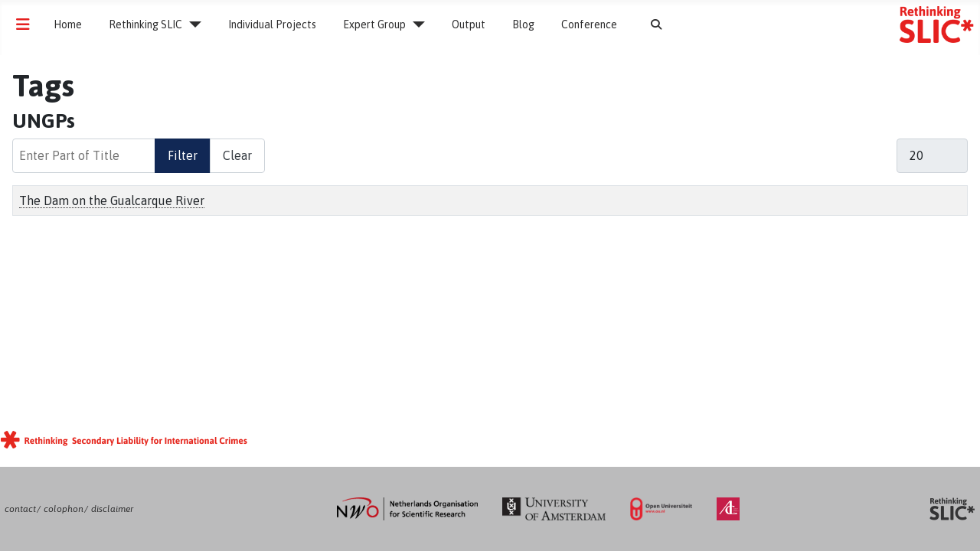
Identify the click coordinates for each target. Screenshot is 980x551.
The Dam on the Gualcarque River (112, 201)
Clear (237, 155)
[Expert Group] (415, 24)
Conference (589, 24)
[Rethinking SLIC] (192, 24)
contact (20, 509)
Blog (523, 24)
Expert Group (374, 24)
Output (469, 24)
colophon (64, 509)
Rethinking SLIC (145, 24)
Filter (183, 155)
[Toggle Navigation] (23, 24)
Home (68, 24)
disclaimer (112, 509)
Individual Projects (272, 24)
